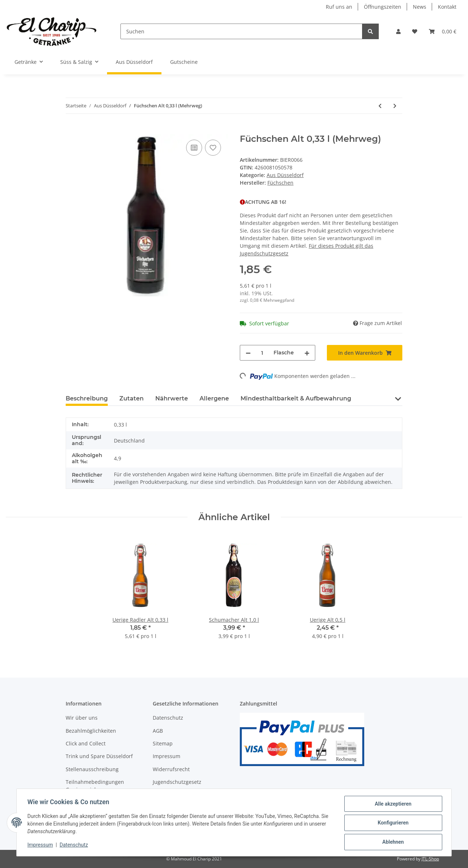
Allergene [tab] (214, 398)
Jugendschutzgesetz (177, 782)
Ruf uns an (339, 7)
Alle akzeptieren (392, 805)
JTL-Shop (430, 859)
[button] (398, 31)
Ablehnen (392, 842)
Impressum (167, 756)
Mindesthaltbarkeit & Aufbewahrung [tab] (296, 398)
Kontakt (447, 7)
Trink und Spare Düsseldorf (99, 756)
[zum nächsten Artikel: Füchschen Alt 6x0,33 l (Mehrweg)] (395, 106)
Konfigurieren (392, 823)
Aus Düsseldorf (285, 175)
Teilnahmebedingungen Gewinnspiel (95, 786)
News (420, 7)
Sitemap (163, 743)
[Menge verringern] (248, 353)
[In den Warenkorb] (71, 130)
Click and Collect (86, 743)
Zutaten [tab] (132, 398)
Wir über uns (82, 718)
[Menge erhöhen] (307, 353)
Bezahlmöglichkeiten (91, 731)
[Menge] (262, 353)
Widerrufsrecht (171, 769)
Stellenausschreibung (92, 769)
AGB (158, 731)
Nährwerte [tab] (172, 398)
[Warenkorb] (443, 31)
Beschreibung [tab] (87, 398)
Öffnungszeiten (383, 7)
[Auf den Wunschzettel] (213, 148)
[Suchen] (242, 31)
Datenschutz (168, 718)
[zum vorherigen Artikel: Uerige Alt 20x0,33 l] (380, 106)
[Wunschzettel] (415, 31)
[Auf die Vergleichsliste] (194, 148)
